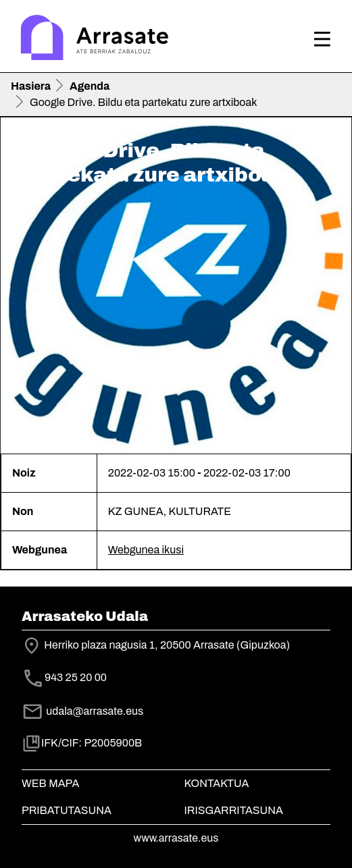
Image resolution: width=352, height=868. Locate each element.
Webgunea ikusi (146, 550)
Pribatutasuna (67, 810)
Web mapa (50, 783)
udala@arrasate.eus (82, 711)
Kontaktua (217, 783)
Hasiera (31, 86)
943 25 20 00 (76, 678)
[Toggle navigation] (322, 39)
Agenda (90, 86)
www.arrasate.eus (176, 838)
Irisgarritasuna (234, 810)
